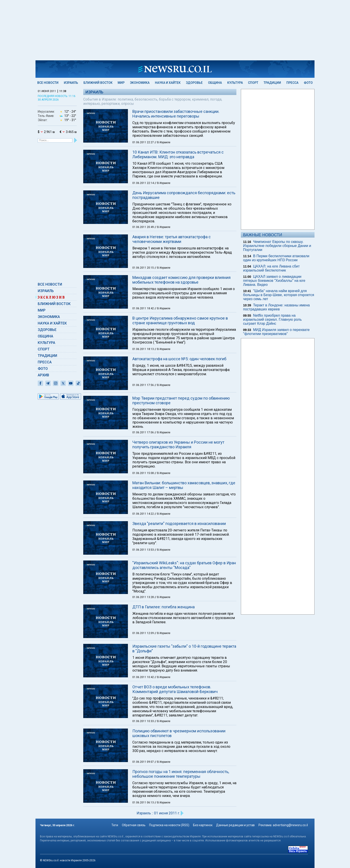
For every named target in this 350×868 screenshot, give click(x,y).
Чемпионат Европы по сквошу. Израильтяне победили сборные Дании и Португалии (277, 246)
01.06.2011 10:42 (143, 677)
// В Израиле (162, 142)
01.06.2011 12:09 (143, 633)
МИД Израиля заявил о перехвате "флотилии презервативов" (276, 332)
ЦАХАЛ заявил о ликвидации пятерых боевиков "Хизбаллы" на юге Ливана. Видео (274, 281)
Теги (115, 825)
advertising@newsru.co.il (290, 825)
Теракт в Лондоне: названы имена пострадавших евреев (276, 307)
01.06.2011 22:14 (143, 183)
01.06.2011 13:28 (143, 597)
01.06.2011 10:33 (143, 721)
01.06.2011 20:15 (143, 268)
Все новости (48, 83)
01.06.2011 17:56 (143, 385)
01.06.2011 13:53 (143, 550)
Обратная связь (134, 825)
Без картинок (203, 825)
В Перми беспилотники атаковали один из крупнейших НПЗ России (276, 258)
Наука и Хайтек (168, 83)
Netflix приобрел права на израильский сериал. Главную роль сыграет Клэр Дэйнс (272, 319)
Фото (308, 83)
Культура (235, 83)
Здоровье (194, 83)
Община (215, 83)
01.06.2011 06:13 (143, 803)
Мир (121, 83)
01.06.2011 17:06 (143, 432)
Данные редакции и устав (235, 825)
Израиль (71, 83)
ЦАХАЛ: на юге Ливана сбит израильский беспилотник (271, 268)
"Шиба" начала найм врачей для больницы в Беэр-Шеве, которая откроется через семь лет (279, 295)
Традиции (272, 83)
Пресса (292, 83)
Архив (43, 375)
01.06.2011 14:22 (143, 514)
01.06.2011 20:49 (143, 227)
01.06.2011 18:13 (143, 349)
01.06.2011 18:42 (143, 308)
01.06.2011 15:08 (143, 473)
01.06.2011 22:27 (143, 142)
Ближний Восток (98, 83)
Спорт (253, 83)
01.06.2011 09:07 (143, 762)
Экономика (140, 83)
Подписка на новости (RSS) (169, 825)
